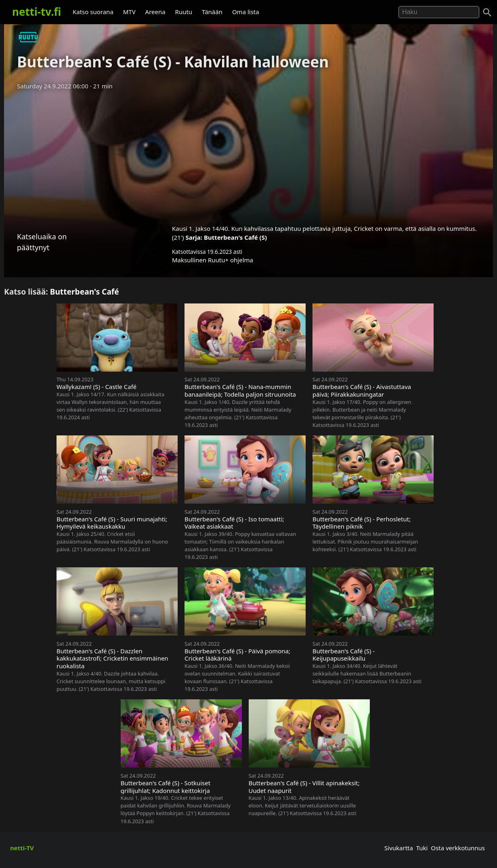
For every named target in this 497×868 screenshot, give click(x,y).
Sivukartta (399, 848)
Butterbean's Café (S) (235, 237)
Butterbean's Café (85, 292)
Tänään (212, 12)
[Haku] (487, 13)
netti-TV (22, 848)
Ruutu (184, 12)
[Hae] (439, 12)
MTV (129, 12)
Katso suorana (93, 12)
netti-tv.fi (37, 12)
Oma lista (246, 12)
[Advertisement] (249, 155)
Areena (155, 12)
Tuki (422, 848)
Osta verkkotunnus (458, 848)
